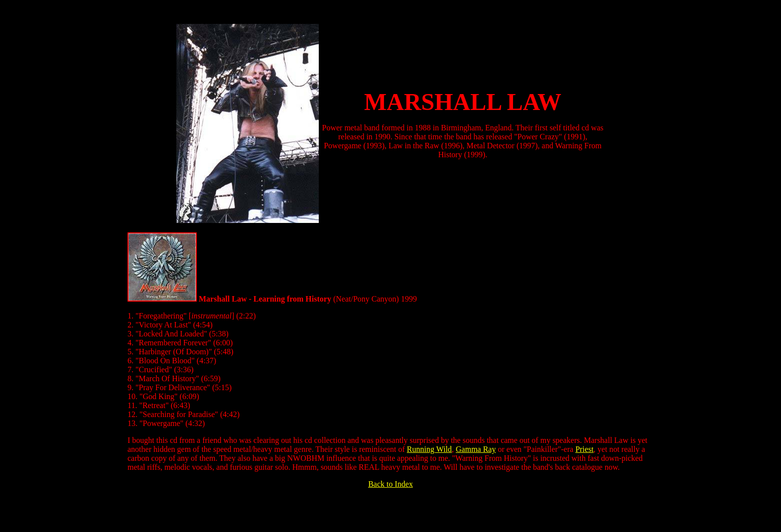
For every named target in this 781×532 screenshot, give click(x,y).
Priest (584, 449)
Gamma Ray (476, 449)
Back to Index (390, 484)
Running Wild (429, 449)
